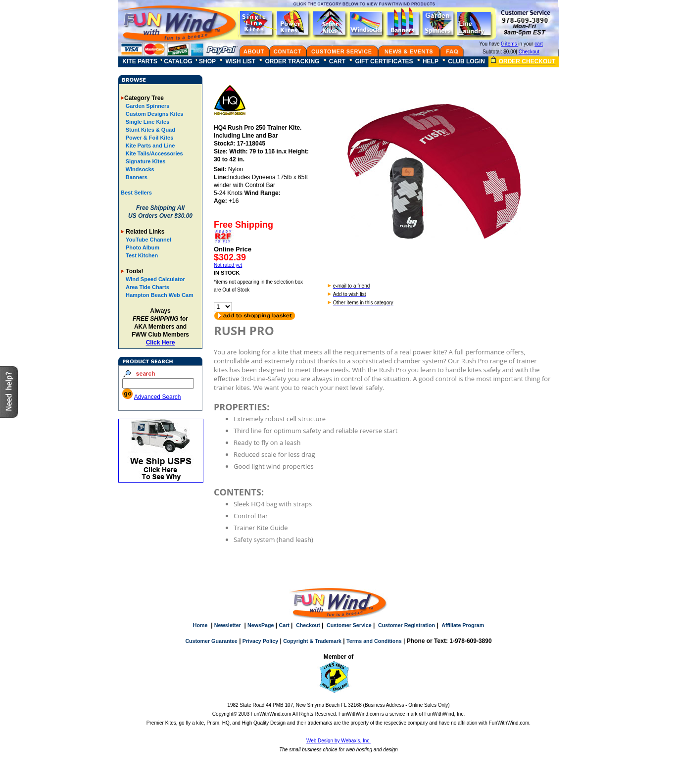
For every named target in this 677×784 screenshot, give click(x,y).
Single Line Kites (147, 122)
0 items (509, 44)
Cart (284, 625)
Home (200, 625)
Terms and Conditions (374, 641)
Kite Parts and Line (150, 146)
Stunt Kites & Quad (150, 130)
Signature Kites (145, 161)
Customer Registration (407, 625)
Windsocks (139, 169)
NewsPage (261, 625)
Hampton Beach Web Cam (160, 295)
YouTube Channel (148, 240)
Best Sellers (136, 193)
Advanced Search (158, 397)
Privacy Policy (260, 641)
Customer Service (349, 625)
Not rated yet (228, 265)
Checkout (529, 52)
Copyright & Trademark (312, 641)
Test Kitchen (142, 255)
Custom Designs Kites (154, 114)
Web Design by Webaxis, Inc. (338, 741)
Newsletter (228, 625)
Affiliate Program (463, 625)
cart (539, 44)
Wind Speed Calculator (155, 279)
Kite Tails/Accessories (154, 153)
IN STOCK (227, 273)
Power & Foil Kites (149, 138)
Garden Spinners (147, 106)
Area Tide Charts (147, 287)
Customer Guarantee (211, 641)
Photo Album (143, 247)
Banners (136, 177)
